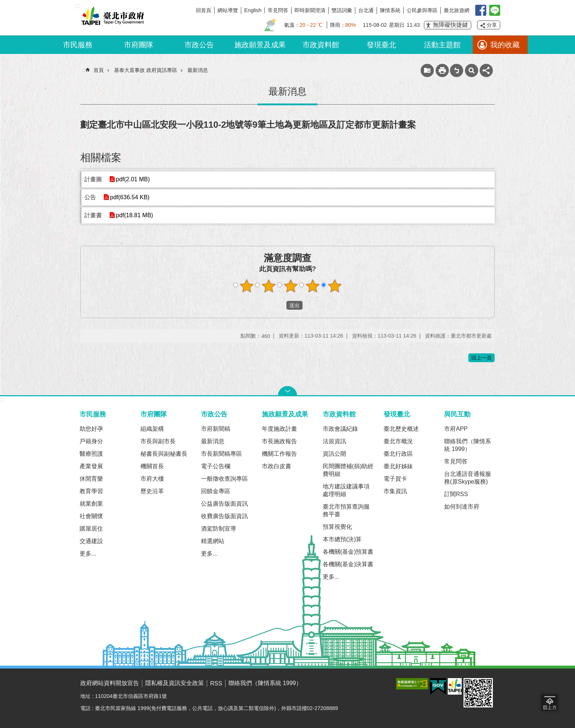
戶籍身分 (91, 441)
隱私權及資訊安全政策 (175, 683)
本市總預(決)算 (342, 539)
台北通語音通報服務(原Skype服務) (468, 478)
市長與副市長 (158, 441)
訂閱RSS (456, 494)
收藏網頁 (427, 70)
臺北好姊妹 (398, 466)
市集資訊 (395, 491)
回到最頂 (550, 702)
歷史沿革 (152, 491)
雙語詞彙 (342, 10)
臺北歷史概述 (401, 429)
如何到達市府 (462, 507)
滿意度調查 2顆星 (269, 286)
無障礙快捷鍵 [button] (450, 25)
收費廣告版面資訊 (224, 516)
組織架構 (152, 429)
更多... (88, 554)
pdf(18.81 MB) (134, 215)
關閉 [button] (287, 391)
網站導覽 (228, 10)
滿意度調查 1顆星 (247, 286)
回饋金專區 (216, 491)
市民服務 (78, 45)
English (253, 10)
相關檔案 (101, 158)
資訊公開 (334, 454)
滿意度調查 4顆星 (313, 286)
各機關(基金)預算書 (348, 552)
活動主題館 (442, 45)
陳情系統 (390, 10)
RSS (216, 683)
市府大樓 (152, 479)
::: (2, 399)
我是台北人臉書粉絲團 (481, 10)
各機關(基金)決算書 (348, 564)
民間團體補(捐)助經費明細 (348, 470)
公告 (90, 197)
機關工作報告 (279, 454)
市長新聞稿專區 (221, 454)
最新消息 (198, 70)
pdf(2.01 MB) (133, 179)
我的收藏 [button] (505, 45)
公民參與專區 (422, 10)
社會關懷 (91, 516)
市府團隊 (139, 45)
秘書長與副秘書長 (164, 454)
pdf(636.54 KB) (130, 197)
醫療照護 (91, 454)
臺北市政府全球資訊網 (111, 18)
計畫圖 (93, 179)
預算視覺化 (337, 527)
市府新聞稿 (216, 429)
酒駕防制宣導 (219, 529)
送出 (279, 305)
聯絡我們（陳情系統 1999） (468, 445)
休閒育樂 (91, 479)
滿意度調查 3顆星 (291, 286)
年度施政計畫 (279, 429)
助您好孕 (91, 429)
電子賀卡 (395, 479)
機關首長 (152, 466)
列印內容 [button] (442, 70)
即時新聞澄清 (310, 10)
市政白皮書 (276, 466)
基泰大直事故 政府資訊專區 (146, 70)
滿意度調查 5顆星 (335, 286)
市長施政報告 (279, 441)
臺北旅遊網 (457, 10)
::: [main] (85, 70)
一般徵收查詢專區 (224, 479)
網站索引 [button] (472, 70)
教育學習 (91, 491)
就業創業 (91, 504)
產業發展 (91, 466)
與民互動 (457, 414)
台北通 (366, 10)
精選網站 (213, 541)
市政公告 (199, 45)
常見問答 (278, 10)
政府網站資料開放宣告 (110, 683)
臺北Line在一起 (495, 10)
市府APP (456, 429)
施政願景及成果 (260, 45)
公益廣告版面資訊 (224, 504)
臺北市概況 (398, 441)
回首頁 (204, 10)
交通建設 (91, 541)
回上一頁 (481, 358)
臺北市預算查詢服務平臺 (346, 510)
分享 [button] (492, 25)
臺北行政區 (398, 454)
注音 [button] (457, 70)
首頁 (99, 70)
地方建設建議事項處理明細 (346, 490)
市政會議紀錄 (340, 429)
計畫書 (93, 215)
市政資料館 (321, 45)
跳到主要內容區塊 (4, 4)
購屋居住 (91, 529)
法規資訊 (334, 441)
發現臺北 (381, 45)
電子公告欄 (216, 466)
